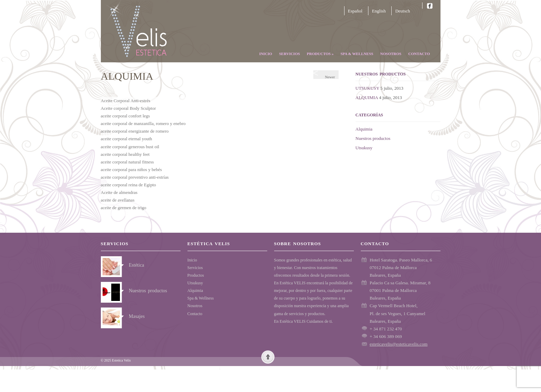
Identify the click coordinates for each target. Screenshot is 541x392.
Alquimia (364, 129)
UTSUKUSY (368, 88)
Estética (137, 265)
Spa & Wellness (357, 54)
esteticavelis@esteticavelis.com (399, 344)
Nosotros (391, 54)
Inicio (266, 54)
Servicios (289, 54)
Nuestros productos (373, 138)
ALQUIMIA (367, 97)
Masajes (137, 316)
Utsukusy (364, 148)
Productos (320, 54)
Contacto (419, 54)
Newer (326, 75)
